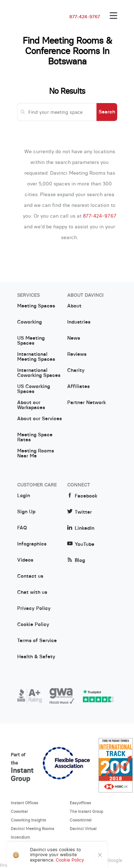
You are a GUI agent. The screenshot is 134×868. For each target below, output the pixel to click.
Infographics (32, 544)
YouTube (81, 544)
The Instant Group (86, 811)
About (74, 306)
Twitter (80, 512)
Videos (25, 560)
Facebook (82, 496)
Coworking (29, 322)
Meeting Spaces (36, 306)
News (74, 338)
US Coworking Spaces (34, 389)
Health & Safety (36, 657)
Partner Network (86, 403)
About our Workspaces (31, 405)
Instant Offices (24, 803)
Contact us (30, 576)
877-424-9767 (85, 17)
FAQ (22, 528)
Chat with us (32, 592)
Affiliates (78, 387)
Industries (79, 322)
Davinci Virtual (83, 829)
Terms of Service (37, 641)
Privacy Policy (34, 608)
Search (107, 112)
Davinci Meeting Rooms (33, 829)
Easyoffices (80, 803)
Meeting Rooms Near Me (36, 454)
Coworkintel (81, 820)
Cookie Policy (33, 625)
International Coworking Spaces (39, 373)
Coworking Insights (28, 820)
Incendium (20, 837)
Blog (76, 560)
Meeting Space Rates (35, 437)
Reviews (77, 354)
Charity (76, 370)
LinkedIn (81, 528)
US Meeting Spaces (31, 341)
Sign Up (26, 512)
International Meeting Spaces (36, 357)
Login (24, 496)
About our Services (39, 419)
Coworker (19, 811)
